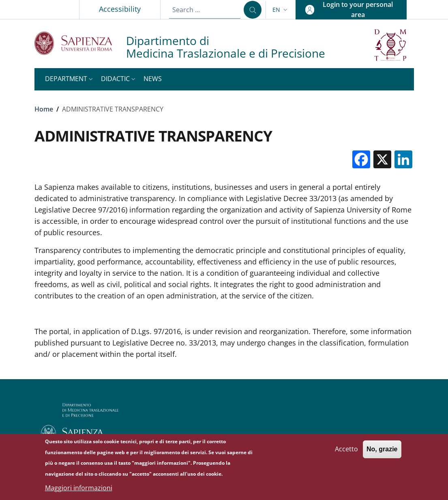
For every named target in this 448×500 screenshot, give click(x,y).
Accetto (346, 453)
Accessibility (120, 9)
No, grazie (382, 453)
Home (44, 109)
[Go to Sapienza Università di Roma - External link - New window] (80, 43)
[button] (281, 10)
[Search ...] (253, 10)
